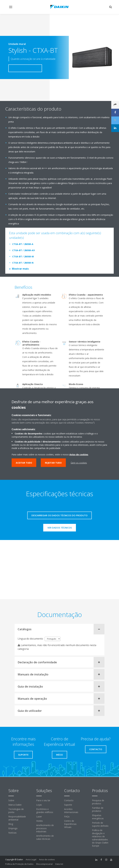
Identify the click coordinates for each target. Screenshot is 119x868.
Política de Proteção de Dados (19, 864)
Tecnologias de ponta (16, 811)
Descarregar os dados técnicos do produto (59, 515)
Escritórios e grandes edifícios (45, 811)
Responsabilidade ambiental (17, 818)
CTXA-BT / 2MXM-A (23, 244)
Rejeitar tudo (53, 463)
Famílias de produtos (98, 809)
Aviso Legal (31, 859)
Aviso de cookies (47, 859)
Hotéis (40, 821)
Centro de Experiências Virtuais (70, 824)
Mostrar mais (20, 269)
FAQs (67, 817)
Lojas (39, 805)
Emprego (13, 828)
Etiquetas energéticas (98, 817)
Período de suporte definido (100, 824)
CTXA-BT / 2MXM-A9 (23, 250)
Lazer (39, 817)
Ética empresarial (44, 864)
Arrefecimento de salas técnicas (45, 837)
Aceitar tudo (24, 463)
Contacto (69, 800)
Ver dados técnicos (60, 528)
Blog (11, 824)
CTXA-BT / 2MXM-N (23, 263)
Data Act (59, 864)
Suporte (68, 805)
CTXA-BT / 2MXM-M (23, 256)
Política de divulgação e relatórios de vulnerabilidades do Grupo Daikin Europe (100, 838)
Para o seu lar (43, 800)
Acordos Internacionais (71, 811)
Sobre (11, 800)
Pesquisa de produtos (98, 802)
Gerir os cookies (79, 463)
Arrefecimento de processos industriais (45, 828)
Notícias (12, 833)
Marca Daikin (15, 805)
